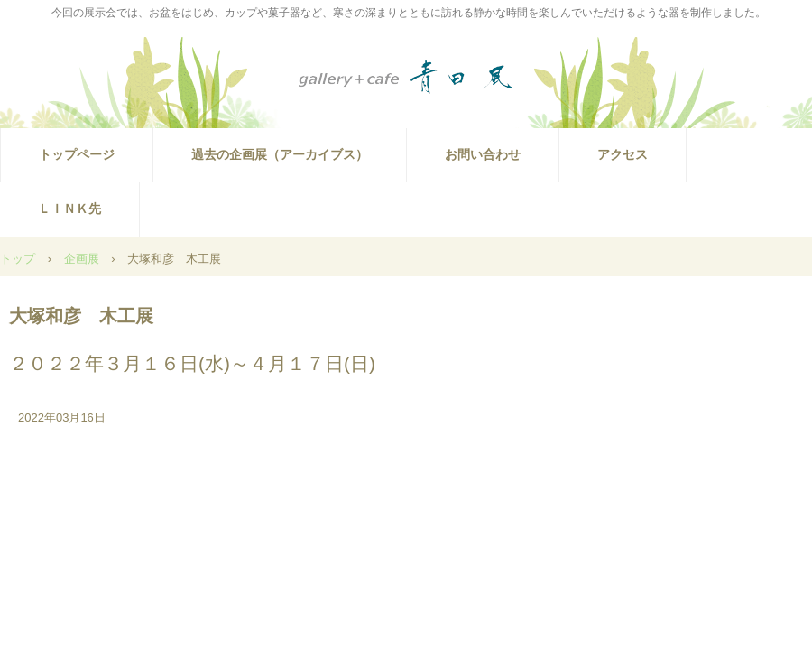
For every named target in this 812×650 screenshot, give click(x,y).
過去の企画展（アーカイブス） (280, 154)
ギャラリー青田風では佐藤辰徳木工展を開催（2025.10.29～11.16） (406, 78)
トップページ (77, 154)
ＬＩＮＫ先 (69, 209)
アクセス (623, 154)
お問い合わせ (483, 154)
